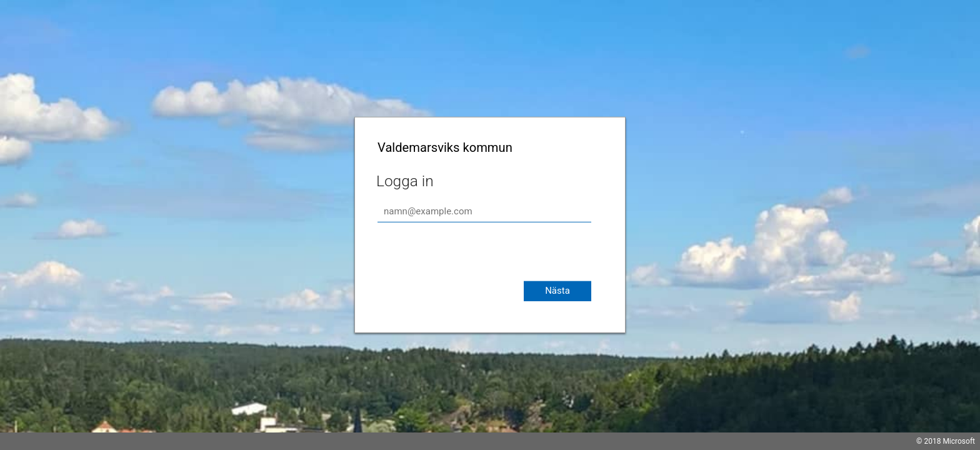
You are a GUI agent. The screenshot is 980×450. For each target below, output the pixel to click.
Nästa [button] (557, 291)
